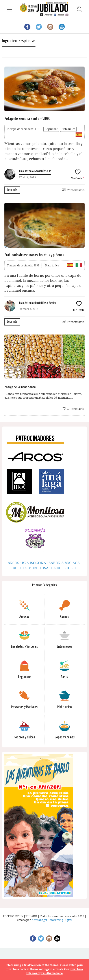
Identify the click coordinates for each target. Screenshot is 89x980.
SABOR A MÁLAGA (64, 563)
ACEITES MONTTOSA (31, 568)
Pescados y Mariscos (24, 707)
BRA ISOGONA (34, 563)
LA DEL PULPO (64, 568)
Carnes (65, 617)
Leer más (12, 190)
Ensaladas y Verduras (24, 647)
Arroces (24, 617)
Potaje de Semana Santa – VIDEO (27, 119)
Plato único (68, 129)
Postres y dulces (24, 737)
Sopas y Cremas (65, 737)
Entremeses (65, 647)
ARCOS (13, 563)
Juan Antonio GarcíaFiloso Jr (35, 171)
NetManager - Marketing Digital (52, 920)
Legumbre (51, 129)
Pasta (65, 677)
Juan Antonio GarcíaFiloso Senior (37, 303)
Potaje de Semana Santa (20, 387)
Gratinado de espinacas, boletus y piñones (34, 255)
